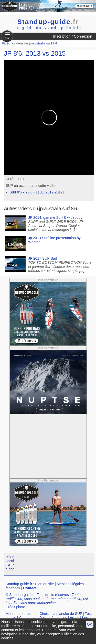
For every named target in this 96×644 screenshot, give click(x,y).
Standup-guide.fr (19, 584)
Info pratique (27, 614)
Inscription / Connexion (73, 36)
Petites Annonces (53, 618)
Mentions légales (70, 584)
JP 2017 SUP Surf (43, 258)
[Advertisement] (48, 446)
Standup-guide (48, 22)
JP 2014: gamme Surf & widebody (55, 217)
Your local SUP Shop (10, 563)
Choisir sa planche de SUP (61, 614)
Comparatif (28, 618)
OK (90, 624)
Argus (75, 618)
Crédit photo (15, 607)
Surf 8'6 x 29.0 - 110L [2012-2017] (37, 192)
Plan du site (44, 584)
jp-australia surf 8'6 (43, 43)
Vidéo (6, 43)
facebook (13, 588)
